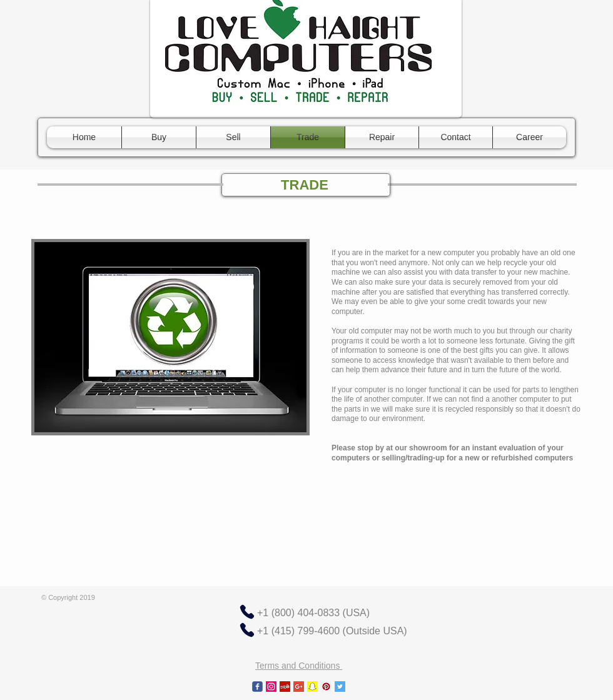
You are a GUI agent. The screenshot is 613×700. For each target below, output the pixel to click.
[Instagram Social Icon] (271, 687)
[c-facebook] (257, 687)
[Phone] (247, 612)
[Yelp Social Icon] (285, 687)
